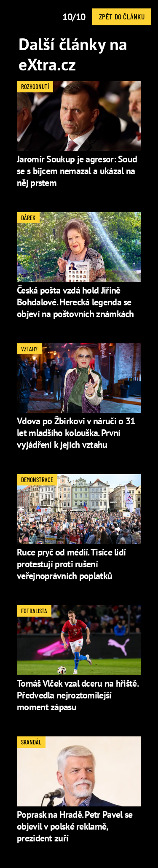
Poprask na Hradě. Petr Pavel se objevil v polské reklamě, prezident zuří (75, 826)
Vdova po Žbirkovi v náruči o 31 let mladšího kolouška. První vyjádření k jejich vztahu (76, 433)
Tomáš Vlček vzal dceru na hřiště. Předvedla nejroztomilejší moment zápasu (77, 695)
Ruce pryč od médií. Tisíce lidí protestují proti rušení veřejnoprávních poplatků (71, 564)
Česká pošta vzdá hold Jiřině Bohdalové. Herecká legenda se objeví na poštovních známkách (75, 302)
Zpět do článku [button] (122, 16)
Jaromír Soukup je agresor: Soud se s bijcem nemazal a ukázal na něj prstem (77, 171)
